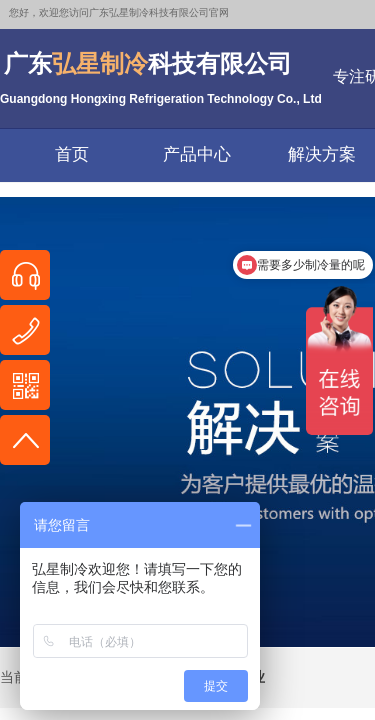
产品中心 (197, 154)
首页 (72, 154)
